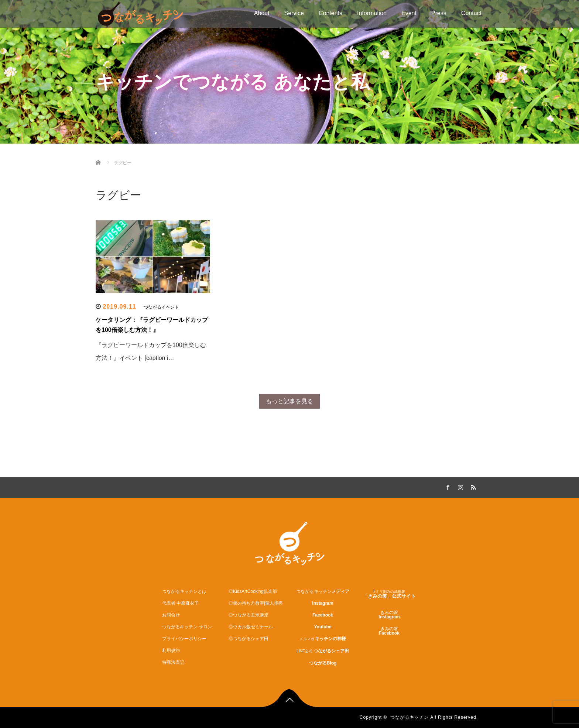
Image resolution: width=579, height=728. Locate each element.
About (262, 13)
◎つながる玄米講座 (249, 615)
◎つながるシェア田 (249, 639)
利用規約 (171, 650)
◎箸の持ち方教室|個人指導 (256, 603)
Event (409, 13)
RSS (472, 486)
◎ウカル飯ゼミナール (251, 627)
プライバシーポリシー (184, 639)
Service (294, 13)
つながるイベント (161, 307)
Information (372, 13)
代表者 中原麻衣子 (180, 603)
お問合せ (171, 615)
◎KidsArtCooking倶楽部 (253, 591)
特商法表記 (173, 662)
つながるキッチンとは (184, 591)
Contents (330, 13)
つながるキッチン (410, 717)
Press (439, 13)
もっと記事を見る (289, 401)
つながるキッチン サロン (187, 627)
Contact (471, 13)
